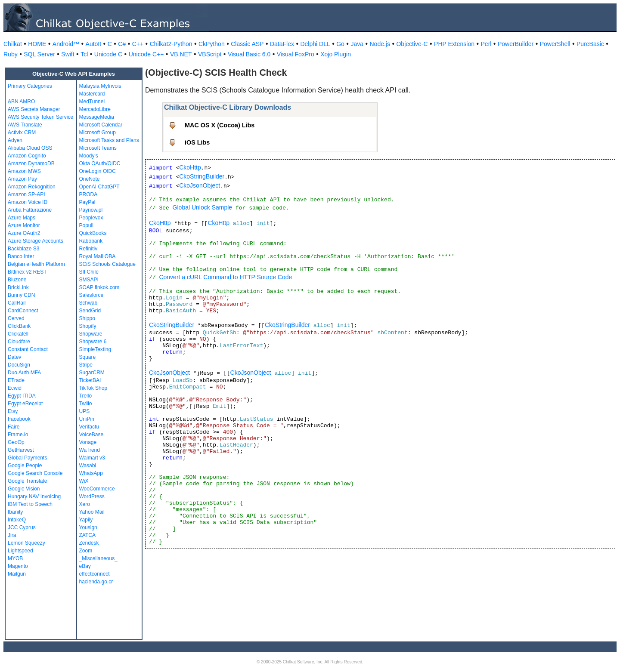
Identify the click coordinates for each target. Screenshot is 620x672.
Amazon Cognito (27, 156)
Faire (14, 427)
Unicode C (108, 54)
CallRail (17, 303)
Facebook (19, 419)
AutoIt (94, 44)
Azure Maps (22, 218)
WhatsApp (91, 473)
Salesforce (91, 295)
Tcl (84, 54)
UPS (85, 411)
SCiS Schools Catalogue (107, 264)
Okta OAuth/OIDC (100, 163)
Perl (486, 44)
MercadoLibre (95, 109)
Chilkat (13, 44)
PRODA (88, 194)
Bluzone (17, 280)
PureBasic (590, 44)
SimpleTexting (95, 349)
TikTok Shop (93, 388)
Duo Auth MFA (24, 373)
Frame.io (18, 435)
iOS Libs (197, 142)
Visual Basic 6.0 (249, 54)
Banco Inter (21, 256)
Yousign (88, 527)
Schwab (88, 303)
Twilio (86, 404)
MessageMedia (97, 117)
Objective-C (412, 44)
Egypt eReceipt (25, 404)
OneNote (90, 179)
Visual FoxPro (296, 54)
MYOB (15, 558)
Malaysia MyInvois (100, 86)
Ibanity (15, 512)
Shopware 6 (93, 342)
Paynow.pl (91, 210)
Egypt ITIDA (22, 396)
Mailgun (17, 574)
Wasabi (88, 465)
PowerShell (555, 44)
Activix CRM (22, 133)
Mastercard (92, 94)
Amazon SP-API (26, 194)
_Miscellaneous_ (98, 558)
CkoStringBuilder (202, 176)
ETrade (16, 380)
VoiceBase (91, 435)
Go (340, 44)
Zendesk (89, 543)
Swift (68, 54)
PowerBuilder (516, 44)
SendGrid (90, 311)
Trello (86, 396)
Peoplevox (91, 218)
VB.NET (181, 54)
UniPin (87, 419)
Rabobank (91, 241)
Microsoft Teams (98, 148)
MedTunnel (92, 102)
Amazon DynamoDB (31, 163)
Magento (18, 566)
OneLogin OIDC (98, 171)
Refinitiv (88, 249)
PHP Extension (454, 44)
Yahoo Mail (92, 512)
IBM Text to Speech (30, 504)
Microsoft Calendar (101, 125)
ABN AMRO (21, 102)
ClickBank (19, 326)
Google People (25, 465)
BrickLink (18, 287)
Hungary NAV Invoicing (34, 496)
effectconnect (95, 574)
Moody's (89, 156)
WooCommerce (97, 489)
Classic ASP (247, 44)
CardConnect (23, 311)
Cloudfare (19, 342)
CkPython (212, 44)
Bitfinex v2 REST (27, 272)
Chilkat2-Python (171, 44)
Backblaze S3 (23, 249)
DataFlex (282, 44)
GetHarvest (21, 450)
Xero (85, 504)
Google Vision (24, 489)
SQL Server (39, 54)
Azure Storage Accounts (36, 241)
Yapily (86, 520)
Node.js (380, 44)
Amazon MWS (24, 171)
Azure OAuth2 (24, 233)
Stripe (86, 365)
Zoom (86, 551)
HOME (37, 44)
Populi (86, 225)
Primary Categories (30, 86)
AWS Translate (25, 125)
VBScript (210, 54)
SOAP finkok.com (99, 287)
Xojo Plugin (336, 54)
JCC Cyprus (22, 527)
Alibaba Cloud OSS (30, 148)
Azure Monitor (24, 225)
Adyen (15, 140)
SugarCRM (92, 373)
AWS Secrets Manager (34, 109)
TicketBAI (90, 380)
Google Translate (27, 481)
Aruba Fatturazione (30, 210)
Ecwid (15, 388)
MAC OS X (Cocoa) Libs (220, 125)
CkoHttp (190, 167)
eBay (85, 566)
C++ (138, 44)
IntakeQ (17, 520)
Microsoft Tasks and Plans (109, 140)
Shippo (87, 318)
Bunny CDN (21, 295)
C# (122, 44)
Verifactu (89, 427)
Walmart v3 (92, 458)
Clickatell (18, 334)
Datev (14, 357)
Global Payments (27, 458)
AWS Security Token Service (40, 117)
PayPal (87, 202)
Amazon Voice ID (28, 202)
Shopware (91, 334)
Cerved (16, 318)
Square (88, 357)
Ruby (11, 54)
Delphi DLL (315, 44)
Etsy (13, 411)
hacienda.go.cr (96, 582)
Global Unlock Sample (203, 207)
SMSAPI (89, 280)
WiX (84, 481)
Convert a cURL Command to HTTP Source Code (225, 277)
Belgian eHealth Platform (36, 264)
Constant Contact (28, 349)
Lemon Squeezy (26, 543)
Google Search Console (35, 473)
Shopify (88, 326)
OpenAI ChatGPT (99, 187)
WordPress (92, 496)
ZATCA (87, 535)
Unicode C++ (146, 54)
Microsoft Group (98, 133)
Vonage (88, 442)
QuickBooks (93, 233)
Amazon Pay (22, 179)
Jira (12, 535)
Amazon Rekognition (32, 187)
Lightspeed (20, 551)
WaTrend (90, 450)
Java (357, 44)
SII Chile (89, 272)
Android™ (66, 44)
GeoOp (16, 442)
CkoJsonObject (200, 185)
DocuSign (19, 365)
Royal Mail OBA (98, 256)
